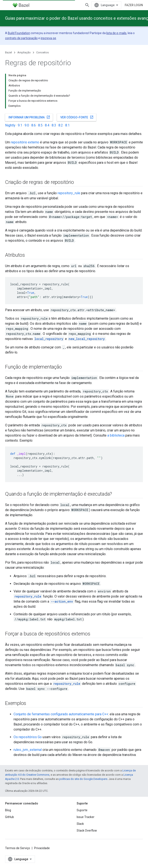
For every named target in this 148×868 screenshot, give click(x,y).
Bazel (8, 52)
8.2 (61, 125)
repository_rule (69, 193)
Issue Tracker (86, 817)
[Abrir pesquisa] (87, 5)
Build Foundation (19, 33)
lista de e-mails (116, 33)
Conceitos (42, 52)
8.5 (40, 125)
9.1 (20, 125)
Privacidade (42, 848)
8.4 (47, 125)
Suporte (82, 810)
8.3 (54, 125)
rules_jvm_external (28, 750)
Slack (80, 824)
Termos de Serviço (18, 848)
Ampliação (24, 52)
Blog (8, 810)
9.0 (27, 125)
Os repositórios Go (28, 737)
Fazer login (134, 5)
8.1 (67, 125)
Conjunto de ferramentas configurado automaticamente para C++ (61, 714)
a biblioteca (116, 435)
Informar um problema (29, 117)
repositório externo (25, 142)
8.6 (34, 125)
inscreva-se (48, 38)
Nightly (10, 125)
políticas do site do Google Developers (83, 779)
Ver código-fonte (77, 117)
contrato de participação (21, 38)
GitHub (10, 817)
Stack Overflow (87, 831)
